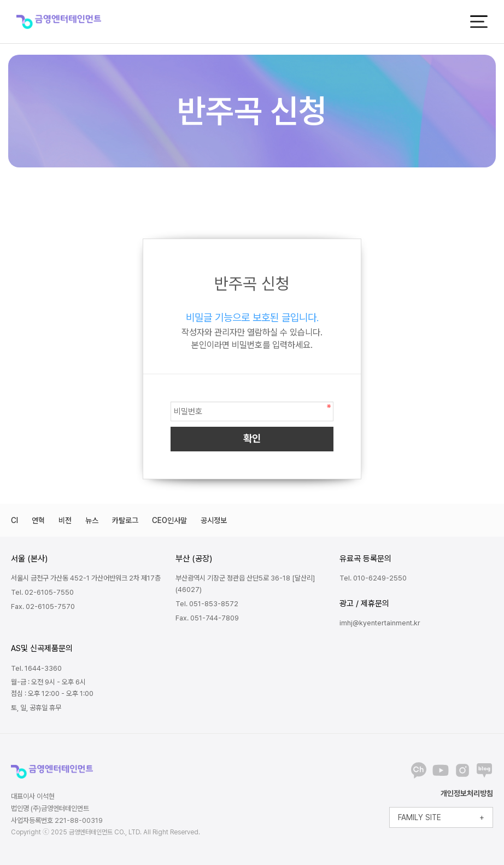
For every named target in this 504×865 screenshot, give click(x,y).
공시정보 (214, 520)
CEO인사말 (169, 520)
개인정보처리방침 (467, 793)
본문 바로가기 (0, 0)
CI (14, 520)
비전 (65, 520)
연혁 (38, 520)
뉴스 (92, 520)
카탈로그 (125, 520)
